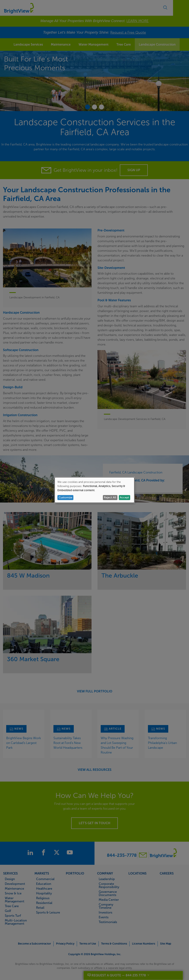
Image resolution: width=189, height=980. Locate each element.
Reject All (110, 497)
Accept (124, 497)
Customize (65, 497)
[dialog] (94, 490)
